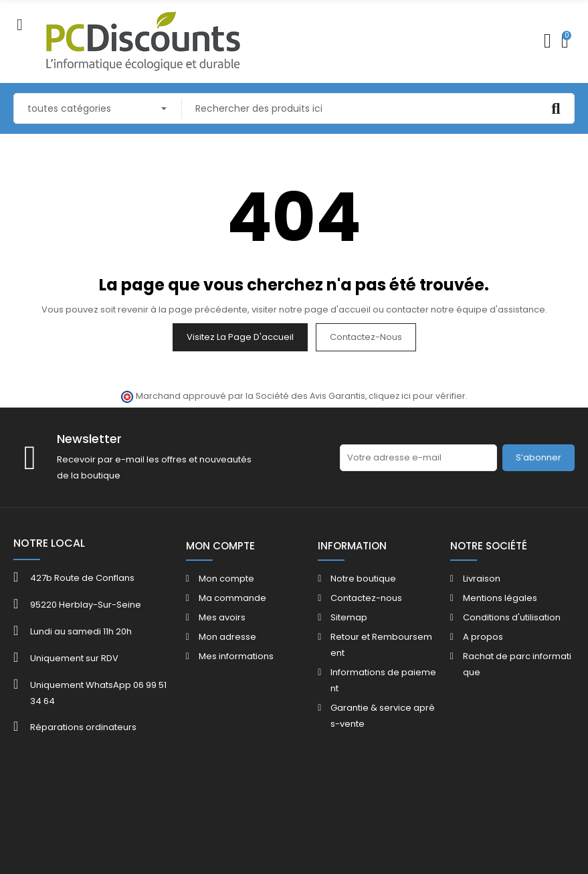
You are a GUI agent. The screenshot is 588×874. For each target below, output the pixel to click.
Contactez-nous (366, 337)
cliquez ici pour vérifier (417, 396)
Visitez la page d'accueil (240, 337)
